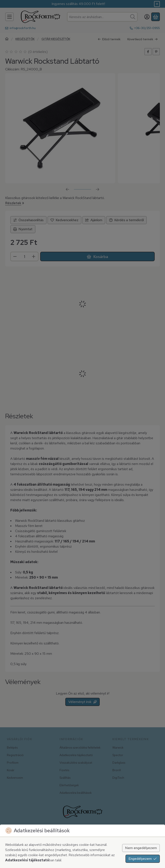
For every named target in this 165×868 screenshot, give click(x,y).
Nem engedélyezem (141, 848)
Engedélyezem (143, 859)
